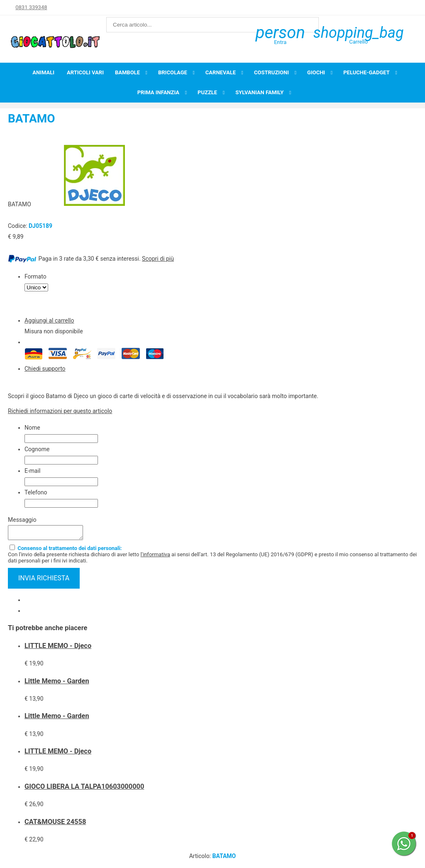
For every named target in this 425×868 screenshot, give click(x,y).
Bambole (127, 72)
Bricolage (173, 72)
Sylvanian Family (259, 92)
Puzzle (207, 92)
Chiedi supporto (45, 369)
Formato (35, 276)
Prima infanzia (158, 92)
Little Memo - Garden (57, 683)
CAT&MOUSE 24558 (55, 824)
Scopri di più (158, 259)
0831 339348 (31, 7)
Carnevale (221, 72)
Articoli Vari (85, 72)
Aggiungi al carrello (49, 320)
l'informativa (155, 557)
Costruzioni (271, 72)
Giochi (316, 72)
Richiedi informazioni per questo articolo (60, 411)
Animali (43, 72)
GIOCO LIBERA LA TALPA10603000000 (84, 789)
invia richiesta (44, 581)
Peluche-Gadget (366, 72)
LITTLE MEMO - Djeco (58, 648)
